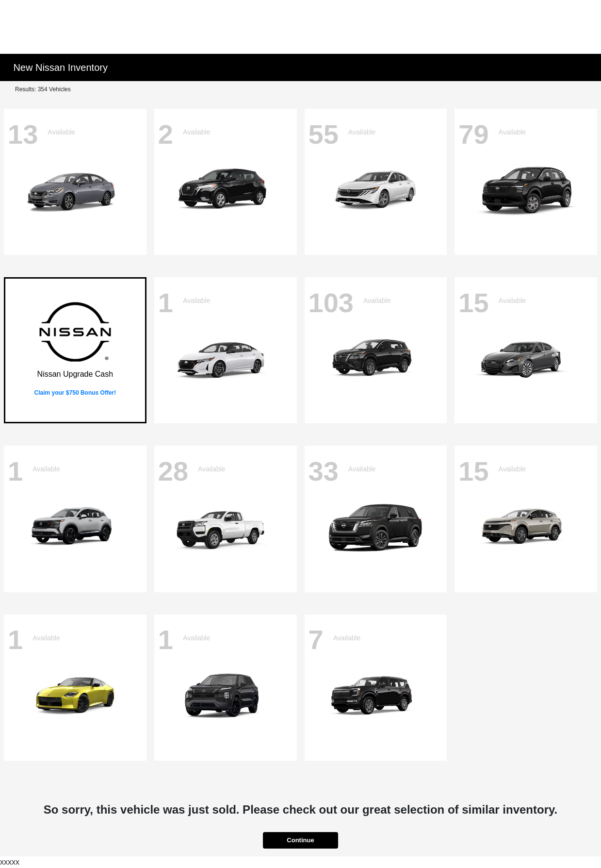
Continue (300, 840)
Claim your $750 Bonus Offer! (75, 393)
